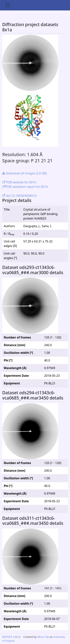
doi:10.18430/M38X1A (19, 196)
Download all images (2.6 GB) (24, 173)
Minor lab (43, 637)
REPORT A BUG (11, 637)
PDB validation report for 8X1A (25, 187)
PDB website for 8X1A (19, 182)
